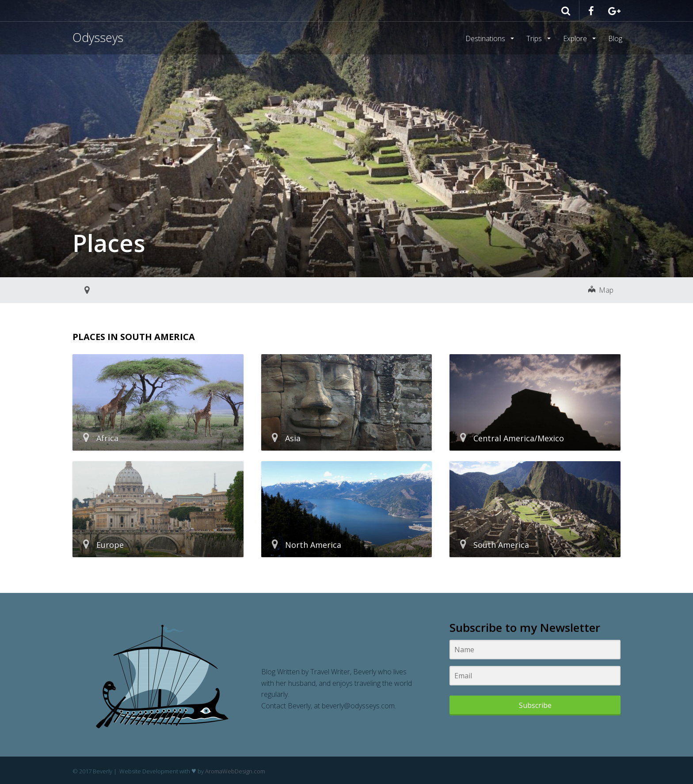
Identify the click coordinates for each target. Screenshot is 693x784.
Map (601, 290)
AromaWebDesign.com (235, 771)
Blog (615, 38)
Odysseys (98, 37)
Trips (535, 38)
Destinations (486, 38)
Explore (576, 38)
